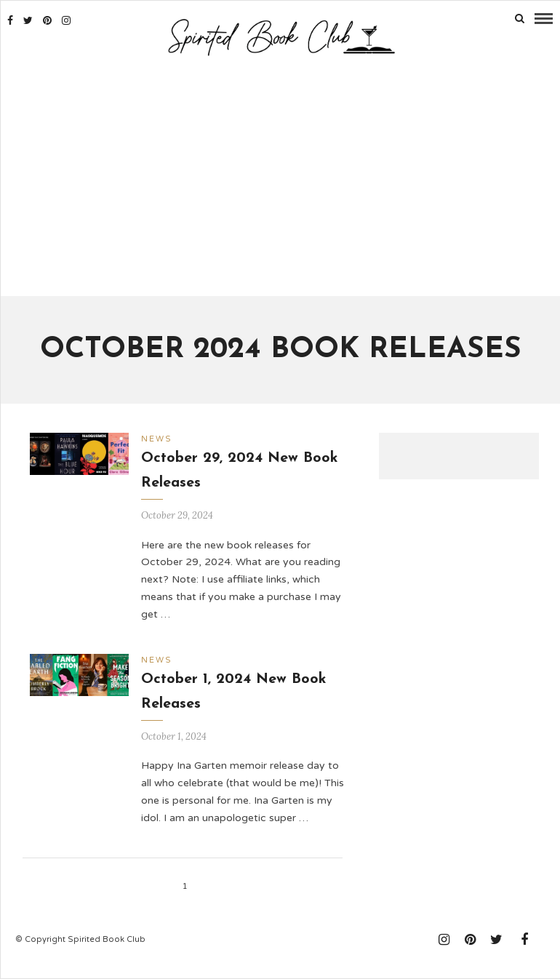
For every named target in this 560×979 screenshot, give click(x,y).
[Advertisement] (281, 178)
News (157, 439)
